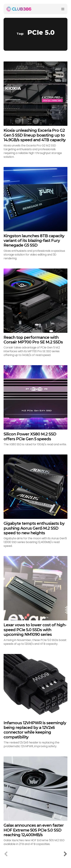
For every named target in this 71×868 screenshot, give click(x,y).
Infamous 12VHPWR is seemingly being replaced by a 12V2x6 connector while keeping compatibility (35, 730)
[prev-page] (6, 854)
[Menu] (63, 9)
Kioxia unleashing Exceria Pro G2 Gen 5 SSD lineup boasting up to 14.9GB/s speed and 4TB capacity (35, 135)
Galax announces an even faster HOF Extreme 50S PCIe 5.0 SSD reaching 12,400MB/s (34, 830)
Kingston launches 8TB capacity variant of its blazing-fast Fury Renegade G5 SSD (34, 241)
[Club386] (19, 9)
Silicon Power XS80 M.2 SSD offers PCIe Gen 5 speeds (30, 436)
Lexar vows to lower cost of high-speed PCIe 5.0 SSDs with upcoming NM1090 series (35, 630)
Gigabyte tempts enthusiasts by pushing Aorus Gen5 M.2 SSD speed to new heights (34, 528)
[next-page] (65, 854)
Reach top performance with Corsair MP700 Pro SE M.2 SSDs (33, 340)
